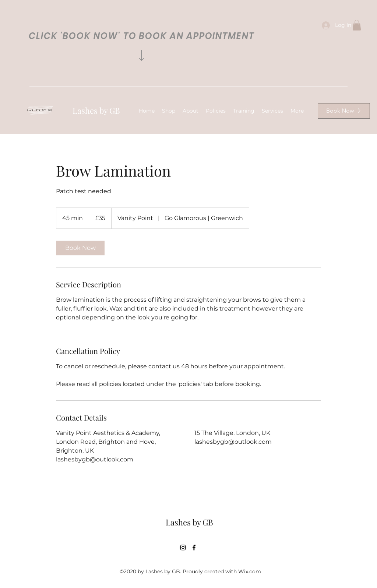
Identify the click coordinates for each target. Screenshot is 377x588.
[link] (80, 248)
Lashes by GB (96, 110)
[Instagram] (183, 548)
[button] (357, 25)
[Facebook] (194, 548)
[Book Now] (344, 111)
